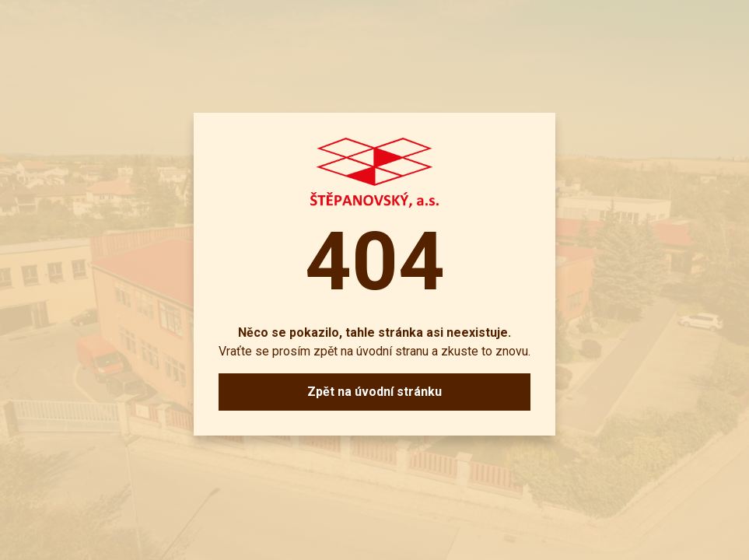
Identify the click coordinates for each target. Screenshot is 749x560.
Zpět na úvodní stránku (374, 392)
